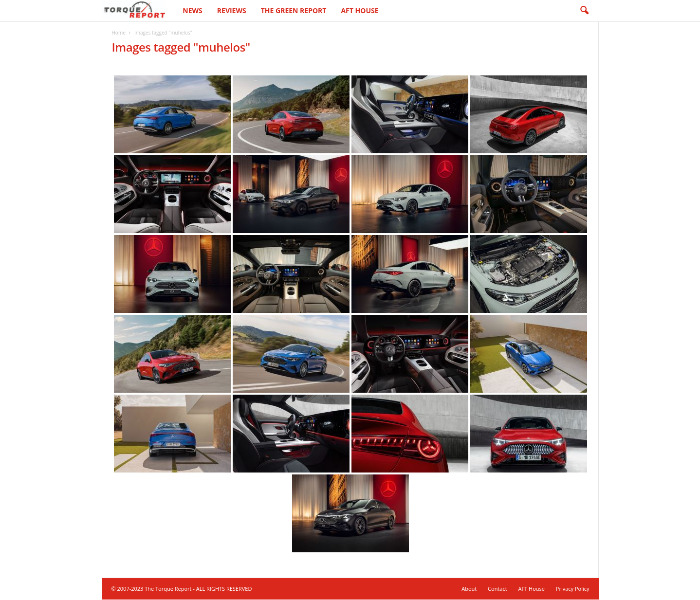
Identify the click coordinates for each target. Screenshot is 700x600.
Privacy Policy (573, 589)
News (192, 10)
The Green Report (294, 10)
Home (119, 33)
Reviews (232, 10)
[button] (584, 11)
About (469, 589)
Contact (497, 589)
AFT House (359, 10)
